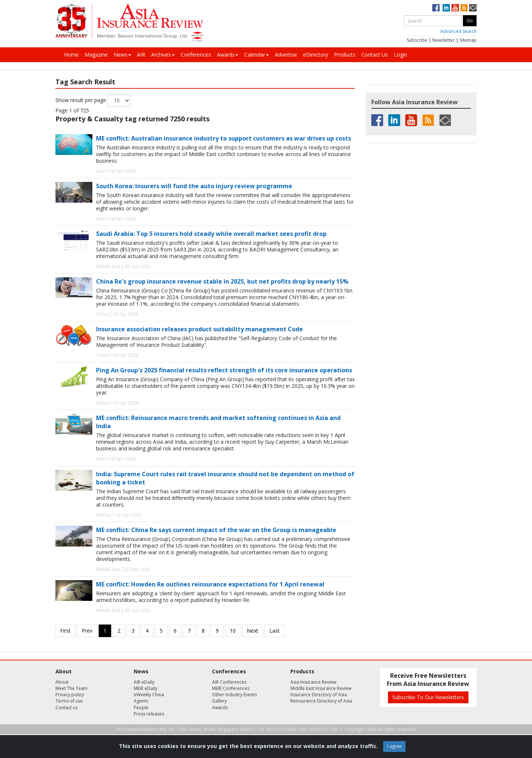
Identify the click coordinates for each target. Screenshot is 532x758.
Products (345, 55)
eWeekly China (149, 695)
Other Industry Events (234, 695)
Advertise (286, 55)
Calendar (257, 55)
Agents (141, 701)
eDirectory (316, 55)
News (122, 55)
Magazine (96, 55)
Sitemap (468, 40)
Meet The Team (71, 688)
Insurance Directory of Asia (319, 695)
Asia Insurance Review (313, 682)
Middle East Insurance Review (321, 688)
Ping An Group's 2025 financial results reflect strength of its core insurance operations (224, 370)
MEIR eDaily (146, 688)
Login (400, 55)
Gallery (219, 701)
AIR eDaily (144, 682)
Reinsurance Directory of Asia (321, 701)
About (62, 682)
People (141, 708)
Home (71, 55)
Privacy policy (70, 695)
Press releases (149, 714)
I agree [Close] (394, 746)
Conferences (196, 55)
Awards (228, 55)
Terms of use (69, 701)
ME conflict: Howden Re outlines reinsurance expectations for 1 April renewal (210, 584)
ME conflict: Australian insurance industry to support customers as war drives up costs (224, 138)
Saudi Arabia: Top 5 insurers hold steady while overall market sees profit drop (211, 234)
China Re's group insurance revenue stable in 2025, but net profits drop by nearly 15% (222, 281)
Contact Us (375, 55)
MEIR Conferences (231, 688)
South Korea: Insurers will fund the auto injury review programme (194, 186)
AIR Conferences (229, 682)
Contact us (66, 708)
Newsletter (444, 40)
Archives (163, 55)
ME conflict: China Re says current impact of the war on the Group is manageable (216, 530)
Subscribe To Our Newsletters (428, 697)
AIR (141, 55)
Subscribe (417, 40)
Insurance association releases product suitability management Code (199, 329)
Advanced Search (458, 31)
